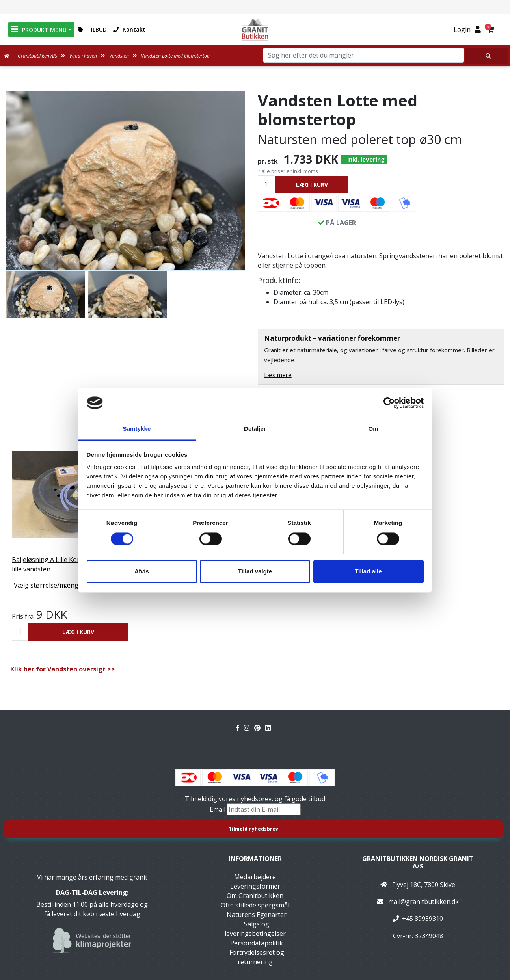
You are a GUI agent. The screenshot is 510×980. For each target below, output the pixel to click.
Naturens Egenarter (257, 915)
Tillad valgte (255, 572)
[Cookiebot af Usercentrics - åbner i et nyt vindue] (389, 403)
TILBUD (92, 29)
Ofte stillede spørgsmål (255, 905)
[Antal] (266, 184)
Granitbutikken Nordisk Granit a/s (418, 862)
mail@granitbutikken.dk (423, 902)
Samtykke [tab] (137, 429)
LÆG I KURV (312, 185)
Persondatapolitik (257, 943)
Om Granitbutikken (255, 896)
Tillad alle (368, 572)
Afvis (142, 572)
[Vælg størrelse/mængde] (70, 585)
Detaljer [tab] (255, 429)
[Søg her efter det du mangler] (486, 56)
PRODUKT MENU (39, 29)
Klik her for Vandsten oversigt (58, 669)
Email (218, 809)
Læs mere (278, 375)
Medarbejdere (255, 877)
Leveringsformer (255, 886)
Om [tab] (373, 429)
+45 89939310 (423, 919)
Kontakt (129, 29)
